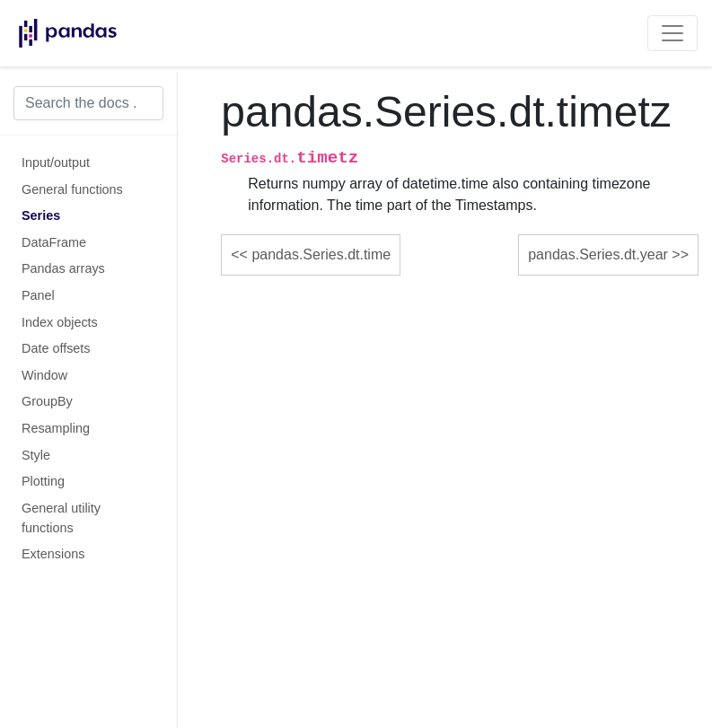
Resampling (56, 428)
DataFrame (54, 242)
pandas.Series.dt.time (321, 254)
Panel (38, 295)
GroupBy (47, 401)
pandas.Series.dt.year (598, 254)
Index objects (60, 322)
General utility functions (61, 518)
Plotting (43, 481)
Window (44, 375)
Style (36, 455)
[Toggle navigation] (672, 33)
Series (41, 215)
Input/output (56, 162)
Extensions (53, 554)
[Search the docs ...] (88, 103)
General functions (72, 189)
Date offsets (56, 348)
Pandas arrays (63, 268)
